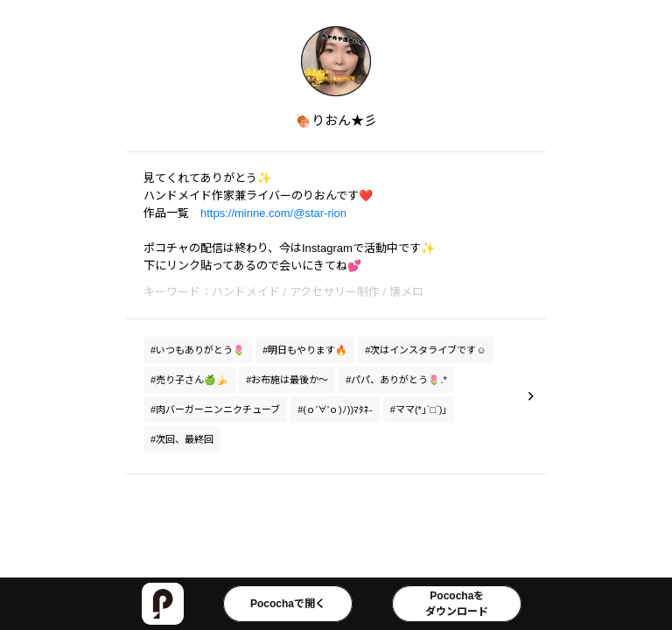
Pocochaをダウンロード (457, 604)
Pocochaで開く (288, 604)
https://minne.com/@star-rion (273, 213)
